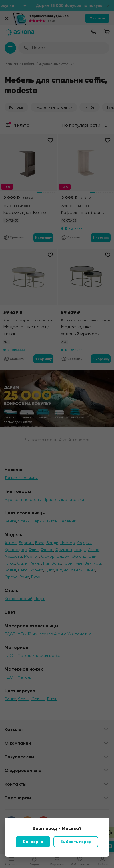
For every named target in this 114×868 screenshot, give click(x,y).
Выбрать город (76, 842)
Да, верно (33, 842)
